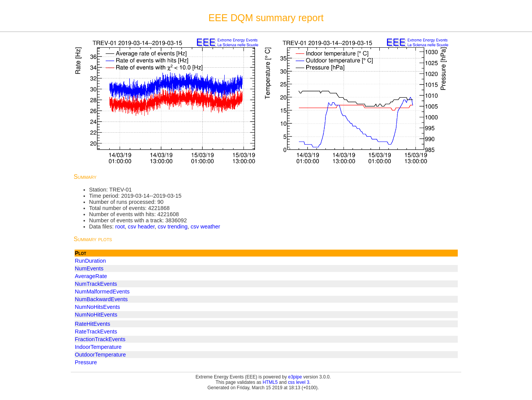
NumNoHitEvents (96, 315)
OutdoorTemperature (101, 355)
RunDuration (91, 261)
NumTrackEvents (96, 284)
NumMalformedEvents (102, 292)
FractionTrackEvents (100, 339)
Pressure (86, 362)
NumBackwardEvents (102, 299)
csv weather (206, 227)
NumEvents (89, 268)
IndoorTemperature (98, 347)
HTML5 (270, 382)
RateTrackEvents (96, 332)
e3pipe (295, 377)
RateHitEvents (93, 324)
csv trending (173, 227)
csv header (141, 227)
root (120, 227)
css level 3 (299, 382)
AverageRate (91, 276)
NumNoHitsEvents (98, 307)
